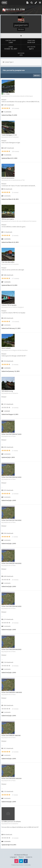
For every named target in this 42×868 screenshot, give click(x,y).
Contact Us (29, 857)
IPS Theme (17, 855)
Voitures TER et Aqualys (9, 305)
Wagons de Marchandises (20, 350)
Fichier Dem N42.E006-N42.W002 (11, 477)
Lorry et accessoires (8, 178)
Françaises (15, 137)
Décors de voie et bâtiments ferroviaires (24, 221)
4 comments (6, 841)
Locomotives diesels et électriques (23, 96)
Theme (21, 857)
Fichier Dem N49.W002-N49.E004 (11, 778)
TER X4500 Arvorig (7, 391)
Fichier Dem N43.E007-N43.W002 (11, 520)
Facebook (26, 861)
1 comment (6, 411)
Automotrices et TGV (18, 180)
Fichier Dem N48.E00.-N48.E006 (11, 735)
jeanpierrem (7, 96)
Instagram (16, 861)
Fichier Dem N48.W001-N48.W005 (12, 692)
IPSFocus (25, 855)
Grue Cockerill (6, 348)
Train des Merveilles (8, 262)
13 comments (6, 112)
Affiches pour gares (8, 219)
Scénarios (15, 393)
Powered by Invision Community (21, 865)
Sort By (37, 76)
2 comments (6, 239)
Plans (14, 436)
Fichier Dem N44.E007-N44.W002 (11, 563)
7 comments (6, 282)
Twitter (21, 861)
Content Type (8, 62)
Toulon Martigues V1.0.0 (9, 135)
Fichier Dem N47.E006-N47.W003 (11, 434)
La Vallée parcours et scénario (11, 821)
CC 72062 (7, 94)
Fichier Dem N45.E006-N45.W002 (11, 606)
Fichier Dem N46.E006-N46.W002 (11, 649)
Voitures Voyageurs (18, 307)
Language (13, 857)
